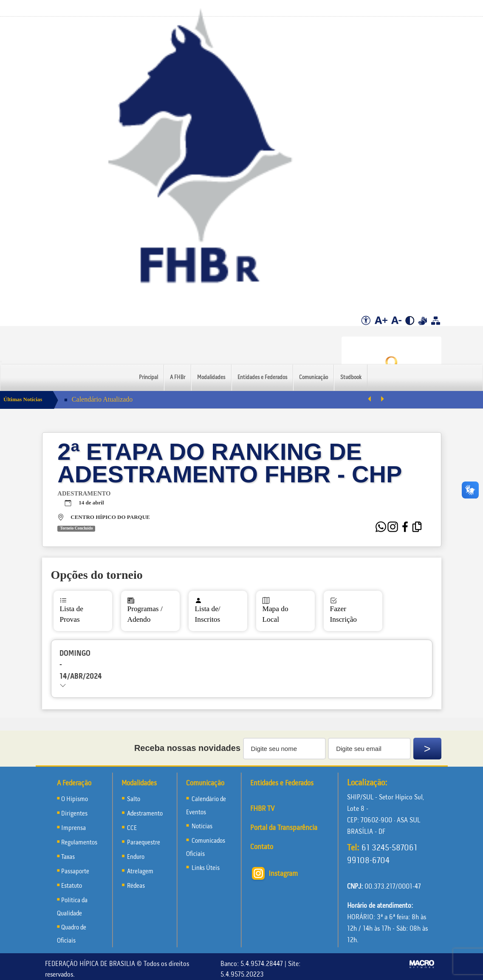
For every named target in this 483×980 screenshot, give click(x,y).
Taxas (68, 857)
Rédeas (136, 886)
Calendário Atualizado (102, 399)
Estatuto (72, 886)
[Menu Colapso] (1, 362)
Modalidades (211, 378)
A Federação (74, 783)
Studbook (351, 378)
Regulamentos (79, 843)
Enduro (136, 857)
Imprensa (73, 828)
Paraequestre (144, 843)
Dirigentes (74, 814)
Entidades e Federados (262, 378)
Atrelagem (140, 872)
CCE (132, 828)
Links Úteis (205, 868)
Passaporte (75, 872)
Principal (148, 378)
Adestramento (145, 814)
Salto (134, 799)
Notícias (201, 827)
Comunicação (314, 378)
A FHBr (178, 378)
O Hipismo (75, 799)
